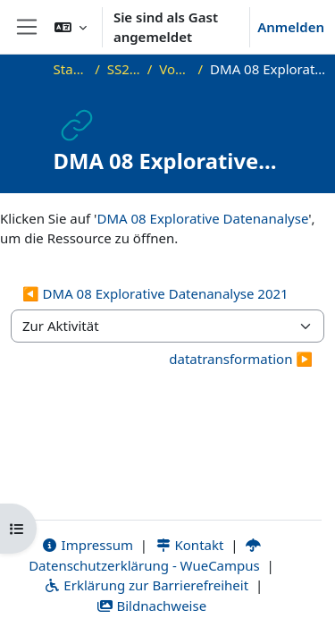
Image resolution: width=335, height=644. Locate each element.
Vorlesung (175, 69)
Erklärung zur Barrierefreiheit (146, 585)
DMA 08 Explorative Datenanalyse (202, 218)
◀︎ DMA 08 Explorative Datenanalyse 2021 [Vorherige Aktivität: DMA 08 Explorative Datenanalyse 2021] (155, 293)
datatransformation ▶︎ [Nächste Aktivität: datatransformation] (241, 359)
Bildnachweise (151, 606)
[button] (71, 27)
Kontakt (189, 545)
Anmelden (291, 27)
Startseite (71, 69)
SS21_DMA (124, 69)
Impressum (87, 545)
